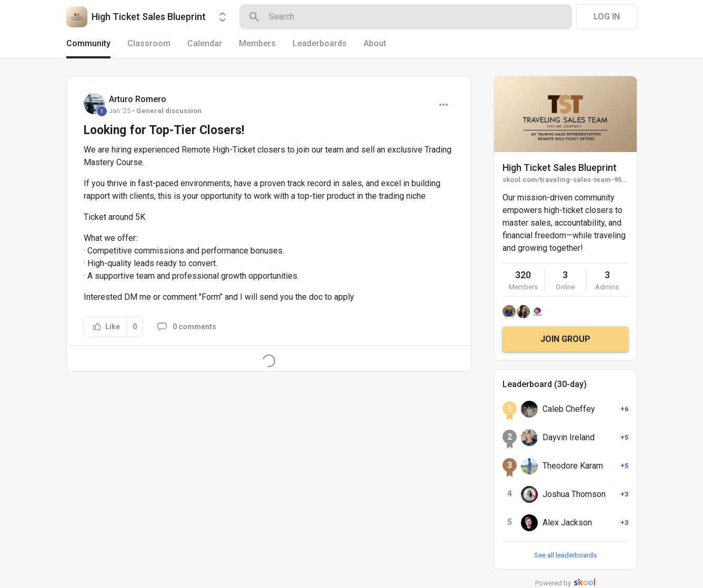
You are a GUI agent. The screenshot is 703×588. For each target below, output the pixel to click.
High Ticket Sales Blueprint (560, 168)
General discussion (169, 111)
